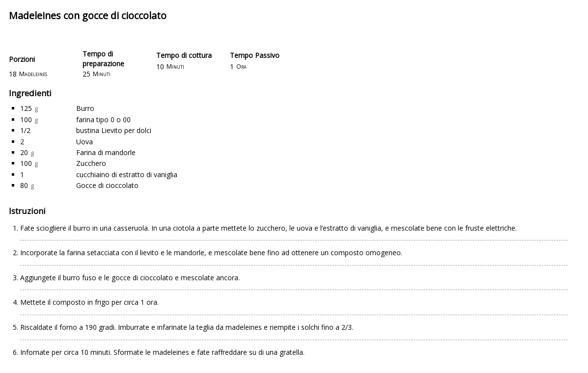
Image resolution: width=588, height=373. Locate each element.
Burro (85, 108)
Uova (84, 142)
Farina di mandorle (106, 152)
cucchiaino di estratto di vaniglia (127, 174)
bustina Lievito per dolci (114, 130)
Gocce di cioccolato (107, 185)
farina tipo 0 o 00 (103, 120)
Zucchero (91, 163)
